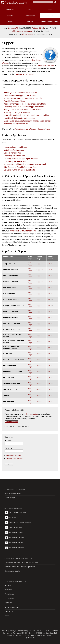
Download (10, 9)
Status (7, 616)
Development (30, 15)
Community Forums (45, 66)
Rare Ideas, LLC (19, 633)
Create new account (13, 456)
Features (30, 9)
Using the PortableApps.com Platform (20, 95)
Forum (50, 264)
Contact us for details (12, 571)
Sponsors (8, 603)
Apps (50, 9)
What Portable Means (13, 607)
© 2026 (5, 631)
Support (50, 15)
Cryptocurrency (30, 638)
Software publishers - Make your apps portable (21, 567)
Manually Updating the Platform (17, 112)
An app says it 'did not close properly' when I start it (25, 164)
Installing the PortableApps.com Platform (21, 92)
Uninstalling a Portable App (15, 161)
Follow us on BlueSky (14, 533)
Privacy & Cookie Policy (18, 631)
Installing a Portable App (14, 150)
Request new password (15, 458)
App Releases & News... (13, 493)
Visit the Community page (16, 512)
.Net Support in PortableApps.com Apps (20, 167)
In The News (9, 599)
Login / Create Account (50, 21)
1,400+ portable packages (21, 31)
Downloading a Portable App (16, 147)
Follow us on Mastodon (15, 548)
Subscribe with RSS (14, 528)
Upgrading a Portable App (14, 156)
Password (9, 448)
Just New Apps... (11, 498)
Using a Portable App (13, 153)
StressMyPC (13, 28)
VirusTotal (15, 231)
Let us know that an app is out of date (19, 170)
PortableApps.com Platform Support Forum (32, 129)
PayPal (34, 635)
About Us (8, 585)
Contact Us (9, 612)
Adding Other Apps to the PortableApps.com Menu (25, 104)
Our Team (9, 590)
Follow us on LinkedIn (14, 543)
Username (9, 441)
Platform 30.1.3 (38, 28)
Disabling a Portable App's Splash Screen (21, 158)
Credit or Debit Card (23, 635)
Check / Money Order (45, 635)
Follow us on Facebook (15, 538)
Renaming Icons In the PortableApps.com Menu (24, 107)
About (10, 21)
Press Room (9, 594)
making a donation (31, 414)
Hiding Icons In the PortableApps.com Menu (22, 109)
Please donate (28, 34)
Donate (30, 21)
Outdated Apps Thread (24, 74)
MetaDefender (26, 231)
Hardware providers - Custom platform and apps (22, 562)
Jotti (34, 231)
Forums (10, 15)
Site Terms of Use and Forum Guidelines (43, 631)
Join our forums (12, 517)
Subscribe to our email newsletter (18, 522)
